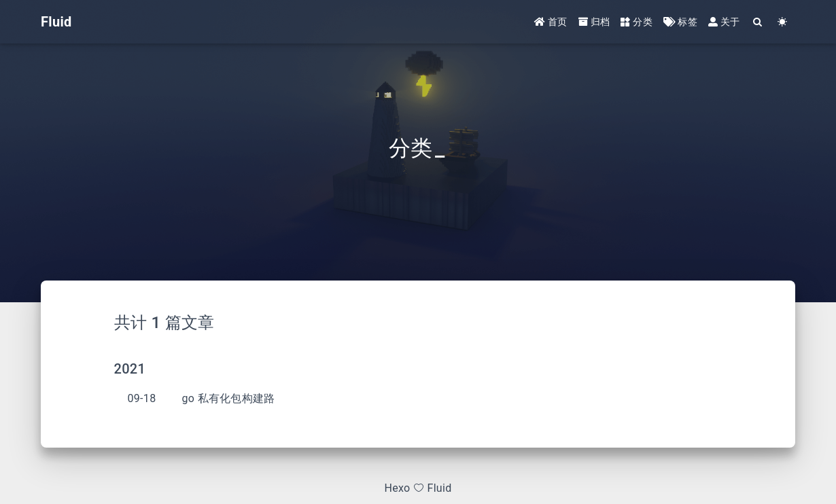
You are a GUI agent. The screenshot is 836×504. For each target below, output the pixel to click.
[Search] (758, 22)
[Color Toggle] (783, 22)
